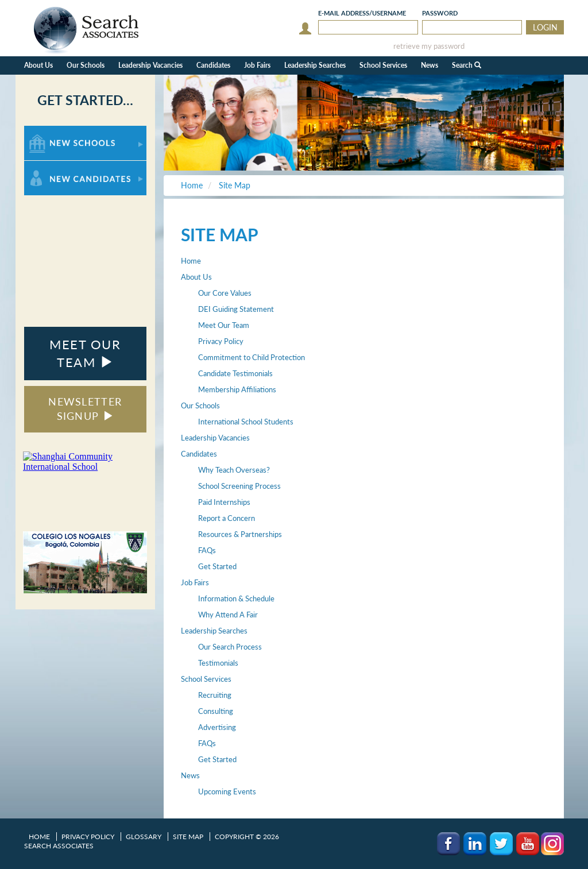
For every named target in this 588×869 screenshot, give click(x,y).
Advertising (217, 727)
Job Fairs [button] (257, 65)
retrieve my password (429, 46)
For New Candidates (60, 166)
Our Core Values (225, 293)
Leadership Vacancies (150, 65)
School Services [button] (383, 65)
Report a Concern (227, 518)
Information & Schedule (236, 598)
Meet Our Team (224, 325)
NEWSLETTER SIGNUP (85, 409)
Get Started (217, 566)
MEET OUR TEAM (85, 353)
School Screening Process (239, 486)
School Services (206, 679)
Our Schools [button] (86, 65)
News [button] (430, 65)
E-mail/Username (362, 13)
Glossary (144, 837)
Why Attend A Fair (228, 615)
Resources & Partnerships (240, 534)
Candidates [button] (213, 65)
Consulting (216, 711)
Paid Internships (224, 502)
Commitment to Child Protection (252, 357)
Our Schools (200, 405)
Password (440, 13)
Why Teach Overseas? (234, 470)
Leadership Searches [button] (315, 65)
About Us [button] (38, 65)
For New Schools (54, 131)
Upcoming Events (227, 791)
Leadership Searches (214, 631)
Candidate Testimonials (235, 373)
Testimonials (218, 663)
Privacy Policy (221, 341)
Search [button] (467, 65)
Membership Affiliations (237, 389)
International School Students (246, 422)
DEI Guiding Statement (236, 309)
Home (191, 261)
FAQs (207, 550)
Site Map (188, 837)
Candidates (199, 454)
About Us (196, 277)
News (190, 775)
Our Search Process (230, 647)
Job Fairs (195, 582)
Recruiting (215, 695)
